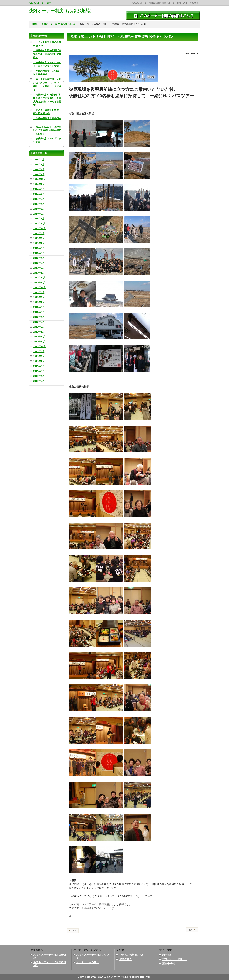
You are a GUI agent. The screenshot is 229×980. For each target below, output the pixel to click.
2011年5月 (39, 371)
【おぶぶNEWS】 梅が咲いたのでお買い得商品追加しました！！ (47, 130)
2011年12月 (39, 337)
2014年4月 (39, 204)
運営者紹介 (126, 959)
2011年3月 (39, 381)
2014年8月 (39, 189)
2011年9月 (39, 351)
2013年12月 (39, 224)
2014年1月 (39, 219)
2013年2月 (39, 268)
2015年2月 (39, 169)
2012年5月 (39, 312)
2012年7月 (39, 302)
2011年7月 (39, 361)
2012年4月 (39, 317)
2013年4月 (39, 258)
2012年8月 (39, 297)
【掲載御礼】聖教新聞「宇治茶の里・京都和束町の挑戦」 (47, 54)
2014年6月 (39, 199)
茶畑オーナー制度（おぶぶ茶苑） (61, 11)
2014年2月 (39, 214)
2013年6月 (39, 248)
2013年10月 (39, 228)
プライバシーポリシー (175, 959)
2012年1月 (39, 332)
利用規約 (167, 955)
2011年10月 (39, 346)
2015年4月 (39, 160)
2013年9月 (39, 233)
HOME (34, 24)
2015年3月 (39, 165)
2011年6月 (39, 366)
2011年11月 (39, 342)
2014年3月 (39, 209)
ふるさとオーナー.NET (40, 3)
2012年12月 (39, 278)
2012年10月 (39, 287)
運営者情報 (169, 964)
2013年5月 (39, 253)
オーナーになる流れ (88, 962)
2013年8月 (39, 238)
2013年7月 (39, 243)
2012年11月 (39, 283)
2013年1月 (39, 273)
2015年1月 (39, 174)
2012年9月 (39, 292)
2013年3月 (39, 263)
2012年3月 (39, 322)
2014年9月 (39, 184)
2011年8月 (39, 356)
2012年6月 (39, 307)
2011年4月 (39, 376)
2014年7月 (39, 194)
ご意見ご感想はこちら (132, 955)
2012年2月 (39, 327)
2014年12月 (39, 179)
